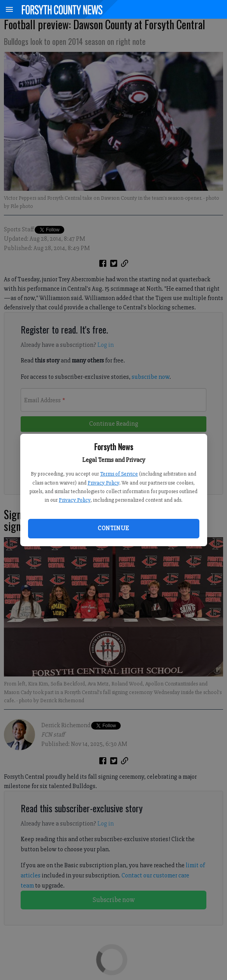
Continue (113, 528)
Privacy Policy (103, 483)
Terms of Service (119, 474)
